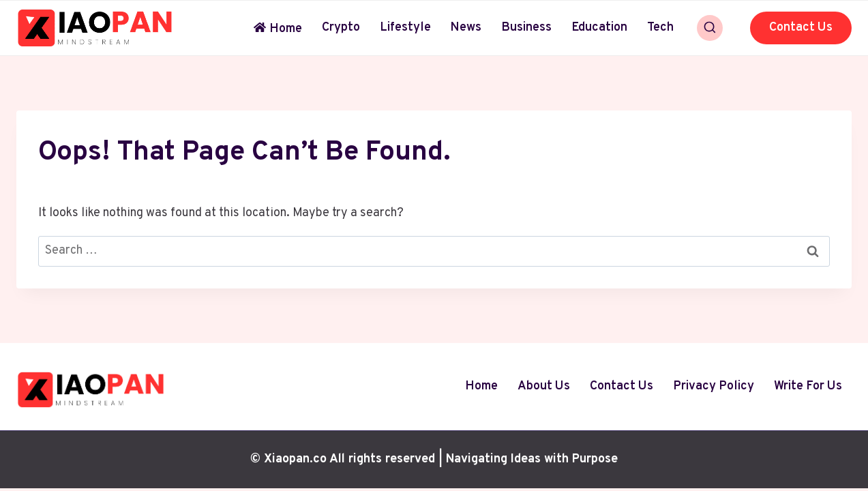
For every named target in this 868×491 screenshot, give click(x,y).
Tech (660, 28)
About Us (544, 386)
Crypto (341, 28)
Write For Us (808, 386)
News (466, 28)
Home (278, 29)
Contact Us (801, 28)
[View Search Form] (710, 28)
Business (526, 28)
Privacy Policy (714, 386)
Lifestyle (405, 28)
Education (599, 28)
